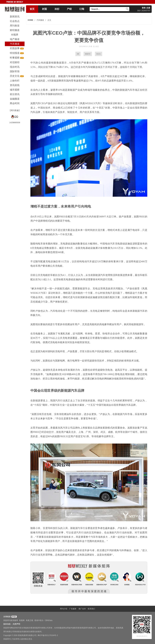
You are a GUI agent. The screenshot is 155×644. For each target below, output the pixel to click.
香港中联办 (39, 620)
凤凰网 (22, 620)
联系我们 (91, 609)
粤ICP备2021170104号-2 (48, 635)
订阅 (82, 9)
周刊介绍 (64, 609)
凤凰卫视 (30, 620)
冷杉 (57, 9)
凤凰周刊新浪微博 (11, 620)
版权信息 (7, 624)
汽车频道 (40, 20)
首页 (32, 9)
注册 (148, 8)
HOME (30, 20)
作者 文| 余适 (94, 46)
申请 (14, 617)
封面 (45, 9)
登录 (144, 8)
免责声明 (16, 624)
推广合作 (82, 609)
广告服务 (73, 609)
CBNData (49, 620)
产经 (69, 9)
